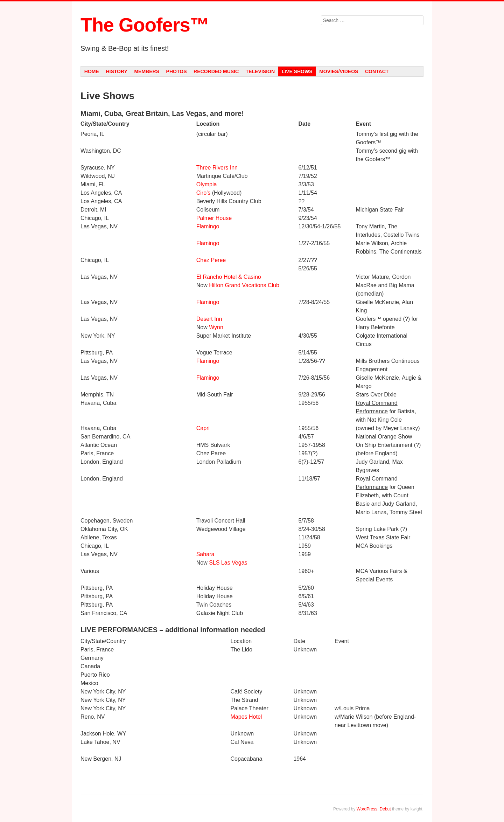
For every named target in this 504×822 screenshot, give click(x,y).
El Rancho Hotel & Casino (229, 277)
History (116, 71)
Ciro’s (204, 193)
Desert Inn (209, 319)
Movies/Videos (339, 71)
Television (260, 71)
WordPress (367, 809)
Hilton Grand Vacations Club (244, 285)
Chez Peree (211, 260)
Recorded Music (216, 71)
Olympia (207, 184)
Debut (385, 809)
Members (147, 71)
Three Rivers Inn (217, 168)
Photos (177, 71)
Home (92, 71)
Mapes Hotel (246, 717)
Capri (203, 428)
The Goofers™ (145, 25)
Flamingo (208, 226)
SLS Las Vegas (228, 563)
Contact (377, 71)
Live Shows (297, 71)
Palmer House (214, 218)
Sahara (205, 554)
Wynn (216, 327)
